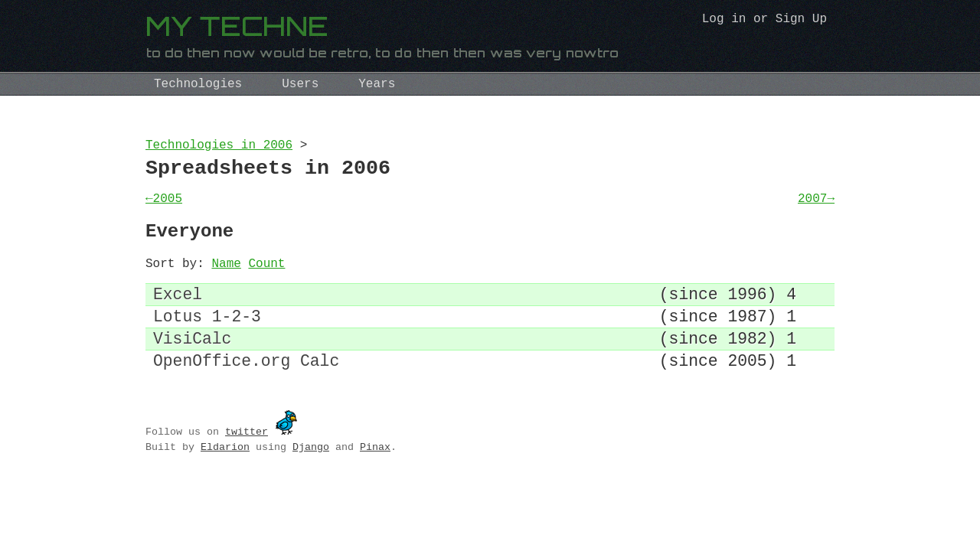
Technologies (198, 84)
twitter (247, 465)
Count (266, 281)
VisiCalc (192, 367)
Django (311, 480)
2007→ (816, 208)
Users (300, 84)
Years (377, 84)
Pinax (375, 480)
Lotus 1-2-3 (207, 341)
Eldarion (225, 480)
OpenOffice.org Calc (246, 393)
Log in (724, 21)
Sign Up (801, 21)
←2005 (164, 208)
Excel (178, 315)
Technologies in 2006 (219, 147)
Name (226, 281)
